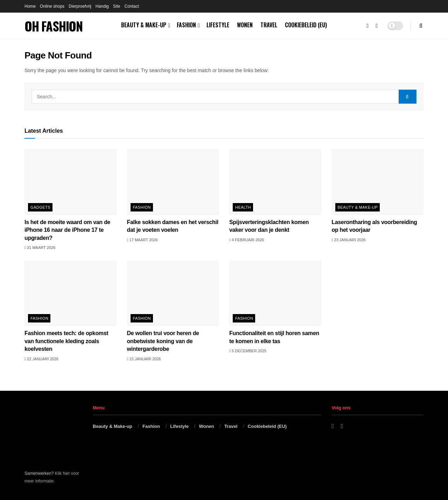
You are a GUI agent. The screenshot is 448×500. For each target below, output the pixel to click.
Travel (269, 25)
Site (117, 6)
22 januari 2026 (41, 359)
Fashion (186, 25)
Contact (131, 6)
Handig (102, 6)
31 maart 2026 (40, 248)
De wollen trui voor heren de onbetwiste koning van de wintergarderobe (163, 341)
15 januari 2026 (144, 359)
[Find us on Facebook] (367, 26)
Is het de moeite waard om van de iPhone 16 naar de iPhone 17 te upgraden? (67, 230)
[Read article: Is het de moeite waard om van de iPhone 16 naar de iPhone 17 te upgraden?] (71, 182)
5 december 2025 (248, 351)
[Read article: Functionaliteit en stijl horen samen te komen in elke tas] (275, 293)
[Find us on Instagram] (377, 26)
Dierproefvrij (80, 6)
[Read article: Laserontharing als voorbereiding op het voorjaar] (378, 182)
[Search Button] (421, 26)
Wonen (245, 25)
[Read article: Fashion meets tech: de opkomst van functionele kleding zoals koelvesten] (71, 293)
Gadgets (40, 207)
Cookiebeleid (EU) (306, 25)
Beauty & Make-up (144, 25)
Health (243, 207)
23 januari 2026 (349, 240)
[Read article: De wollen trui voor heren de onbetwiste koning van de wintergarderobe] (173, 293)
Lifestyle (218, 25)
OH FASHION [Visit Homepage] (54, 26)
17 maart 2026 (142, 240)
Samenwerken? (39, 473)
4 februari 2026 (247, 240)
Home (30, 6)
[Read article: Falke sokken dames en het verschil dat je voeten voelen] (173, 182)
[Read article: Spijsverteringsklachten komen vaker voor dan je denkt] (275, 182)
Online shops (52, 6)
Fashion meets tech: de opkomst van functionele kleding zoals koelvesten (66, 341)
